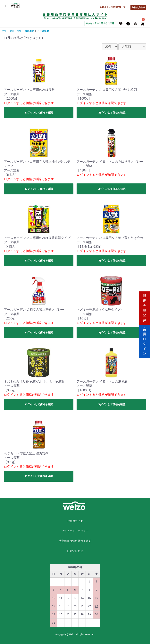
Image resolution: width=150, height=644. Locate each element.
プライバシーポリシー (75, 531)
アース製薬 (43, 31)
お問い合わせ (75, 551)
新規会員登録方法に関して (113, 7)
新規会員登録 (145, 305)
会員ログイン (145, 339)
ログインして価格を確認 (39, 113)
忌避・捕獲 (16, 31)
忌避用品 (29, 31)
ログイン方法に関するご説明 (100, 23)
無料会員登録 (138, 7)
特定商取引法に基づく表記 (75, 541)
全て (4, 31)
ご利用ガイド (75, 521)
